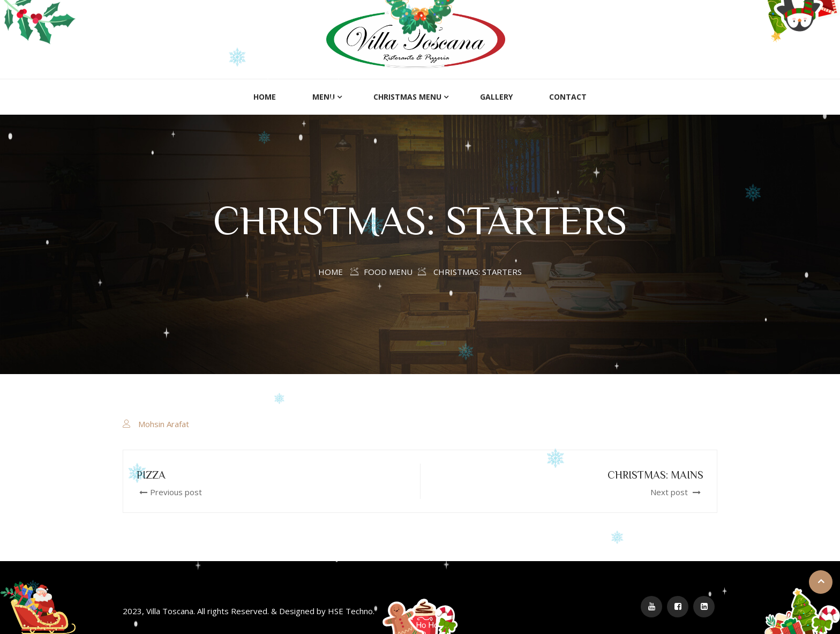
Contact (568, 97)
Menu (324, 97)
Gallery (496, 97)
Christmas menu (407, 97)
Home (265, 97)
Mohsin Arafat (164, 424)
